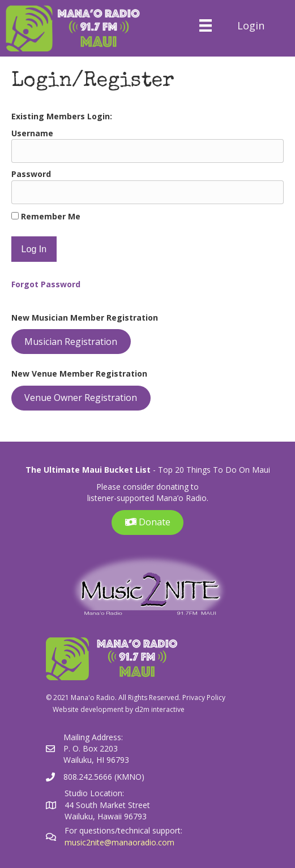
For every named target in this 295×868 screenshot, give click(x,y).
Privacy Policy (204, 698)
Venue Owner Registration (81, 398)
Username (32, 133)
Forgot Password (46, 284)
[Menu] (205, 25)
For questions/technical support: (125, 830)
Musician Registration (71, 342)
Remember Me (46, 216)
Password (31, 174)
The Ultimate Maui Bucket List (88, 470)
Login (251, 25)
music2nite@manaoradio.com (119, 842)
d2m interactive (160, 709)
